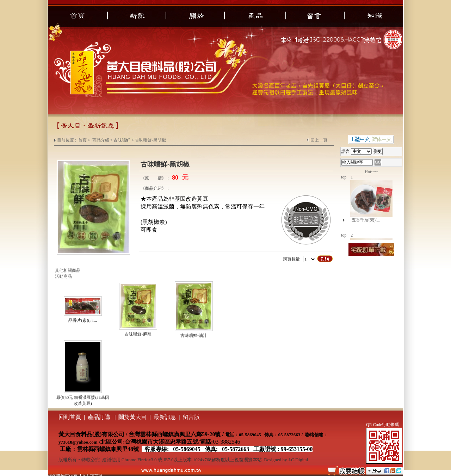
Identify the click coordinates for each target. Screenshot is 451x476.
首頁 (82, 140)
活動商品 (63, 276)
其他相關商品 (68, 270)
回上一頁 (319, 140)
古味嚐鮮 (122, 140)
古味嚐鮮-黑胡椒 (150, 140)
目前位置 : (67, 140)
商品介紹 (101, 140)
